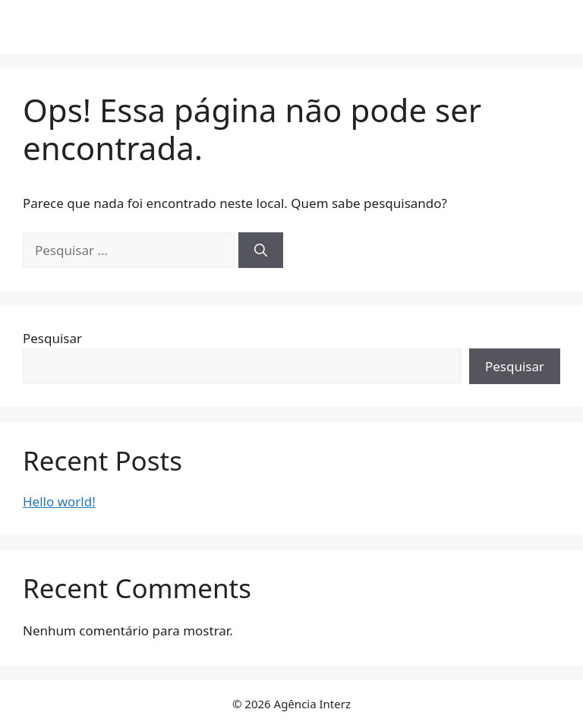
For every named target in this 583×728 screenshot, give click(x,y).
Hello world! (59, 501)
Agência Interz (291, 27)
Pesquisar (52, 338)
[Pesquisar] (261, 251)
